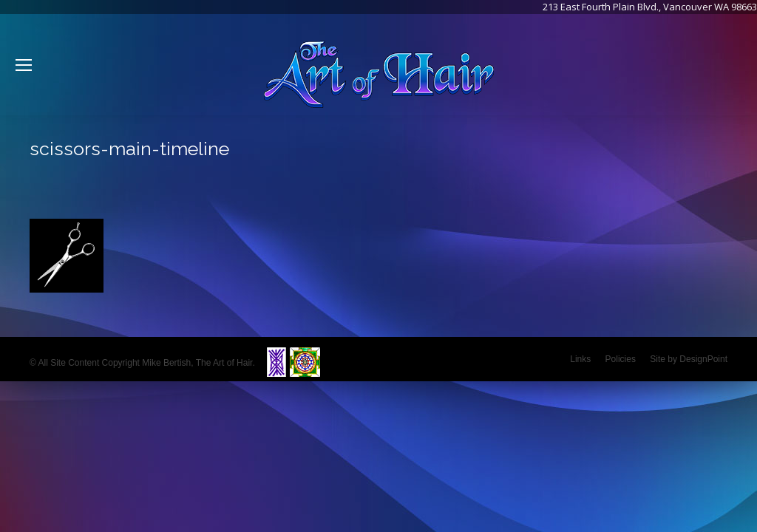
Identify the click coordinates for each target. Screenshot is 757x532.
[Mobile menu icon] (24, 65)
